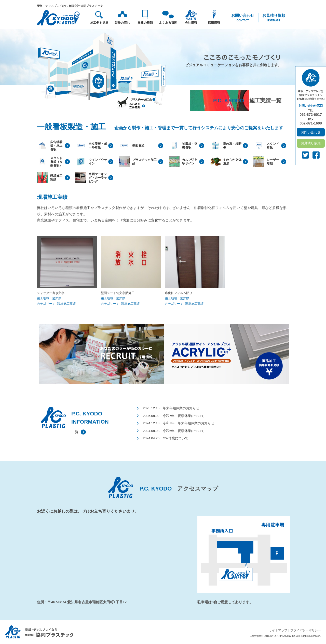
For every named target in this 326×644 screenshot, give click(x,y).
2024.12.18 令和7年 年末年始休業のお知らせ (179, 423)
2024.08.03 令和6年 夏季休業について (174, 431)
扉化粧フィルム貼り (179, 293)
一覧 (75, 432)
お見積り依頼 (274, 18)
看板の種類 (145, 23)
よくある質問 (168, 23)
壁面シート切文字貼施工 (118, 293)
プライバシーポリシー (306, 630)
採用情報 (214, 23)
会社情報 (191, 23)
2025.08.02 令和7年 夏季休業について (174, 416)
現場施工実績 (66, 304)
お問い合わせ (243, 18)
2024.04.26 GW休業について (166, 438)
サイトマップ (278, 630)
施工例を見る (99, 23)
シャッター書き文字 (51, 293)
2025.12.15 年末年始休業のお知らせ (171, 408)
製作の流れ (122, 23)
